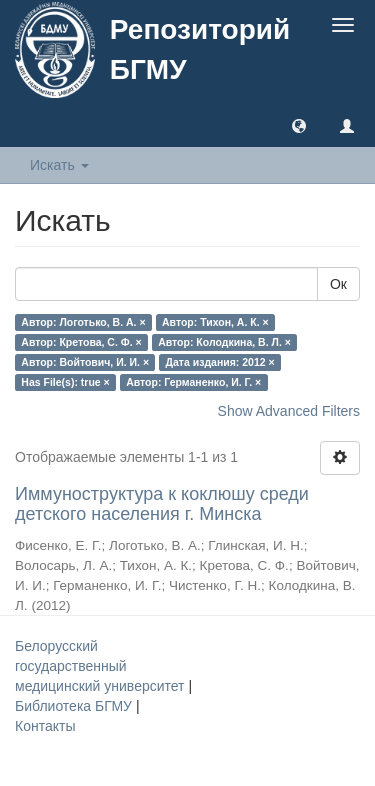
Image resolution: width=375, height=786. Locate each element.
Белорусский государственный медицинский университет (101, 666)
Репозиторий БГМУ (200, 49)
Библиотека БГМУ (75, 706)
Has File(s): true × (65, 382)
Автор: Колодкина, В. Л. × (224, 342)
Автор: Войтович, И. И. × (85, 362)
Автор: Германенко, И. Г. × (193, 382)
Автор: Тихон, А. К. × (215, 322)
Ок (338, 284)
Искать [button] (59, 165)
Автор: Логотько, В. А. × (83, 322)
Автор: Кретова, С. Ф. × (81, 342)
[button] (299, 125)
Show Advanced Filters (289, 411)
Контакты (45, 726)
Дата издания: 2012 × (220, 362)
